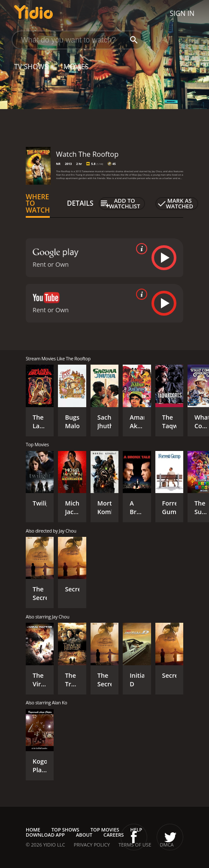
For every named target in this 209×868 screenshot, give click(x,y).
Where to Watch (38, 204)
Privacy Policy (92, 845)
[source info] (140, 249)
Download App (45, 835)
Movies (76, 67)
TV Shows (31, 67)
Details (80, 203)
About (84, 835)
